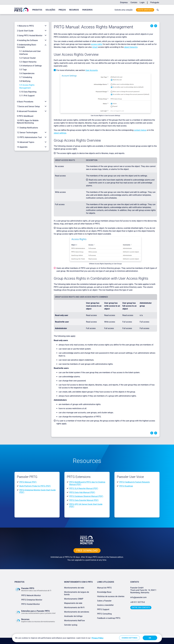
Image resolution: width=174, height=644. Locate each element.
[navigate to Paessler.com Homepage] (21, 10)
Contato (134, 2)
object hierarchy (131, 47)
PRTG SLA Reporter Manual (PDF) (84, 488)
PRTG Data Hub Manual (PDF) (82, 492)
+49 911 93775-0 (138, 602)
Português (155, 2)
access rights (97, 44)
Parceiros (87, 10)
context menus (140, 130)
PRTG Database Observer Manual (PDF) (86, 496)
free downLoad (87, 551)
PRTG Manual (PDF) (28, 482)
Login (142, 2)
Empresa (124, 2)
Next (156, 26)
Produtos (37, 10)
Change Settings (129, 638)
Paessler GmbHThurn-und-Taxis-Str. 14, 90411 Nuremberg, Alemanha (143, 590)
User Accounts (92, 70)
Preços (62, 10)
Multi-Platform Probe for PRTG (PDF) (35, 486)
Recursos (74, 10)
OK (150, 638)
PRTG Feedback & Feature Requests (134, 482)
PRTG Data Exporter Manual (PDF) (84, 500)
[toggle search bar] (157, 10)
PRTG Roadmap (126, 486)
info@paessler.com (138, 597)
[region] (87, 638)
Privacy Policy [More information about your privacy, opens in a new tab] (98, 638)
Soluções (50, 10)
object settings (60, 133)
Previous (152, 26)
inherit (95, 47)
